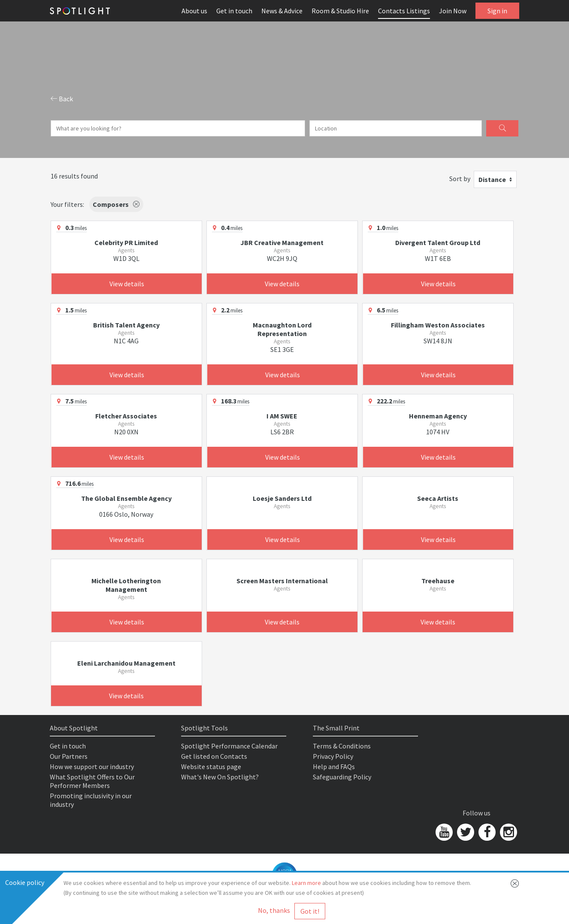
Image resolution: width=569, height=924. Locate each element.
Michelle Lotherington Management (126, 585)
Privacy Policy (333, 756)
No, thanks (274, 910)
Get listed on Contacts (214, 756)
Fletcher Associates (126, 416)
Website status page (211, 766)
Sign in (497, 11)
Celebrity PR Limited (126, 242)
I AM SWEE (282, 416)
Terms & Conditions (342, 746)
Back (62, 99)
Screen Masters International (282, 581)
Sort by (460, 179)
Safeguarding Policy (342, 777)
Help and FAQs (334, 766)
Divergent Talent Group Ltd (438, 242)
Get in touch (234, 11)
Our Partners (69, 756)
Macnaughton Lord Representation (282, 329)
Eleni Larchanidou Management (126, 663)
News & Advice (282, 11)
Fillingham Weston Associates (438, 325)
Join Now (453, 11)
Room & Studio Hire (340, 11)
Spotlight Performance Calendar (229, 746)
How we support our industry (92, 766)
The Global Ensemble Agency (126, 498)
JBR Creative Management (282, 242)
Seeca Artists (438, 498)
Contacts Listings (404, 11)
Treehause (438, 581)
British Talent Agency (126, 325)
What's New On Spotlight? (220, 777)
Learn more (306, 883)
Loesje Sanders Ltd (282, 498)
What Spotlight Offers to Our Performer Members (92, 781)
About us (194, 11)
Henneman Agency (438, 416)
